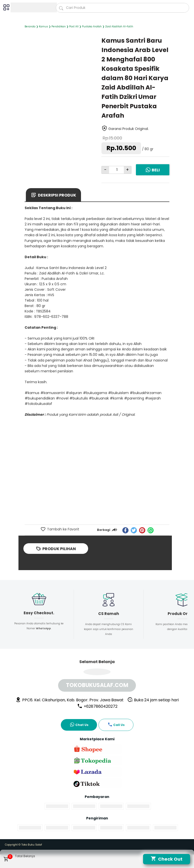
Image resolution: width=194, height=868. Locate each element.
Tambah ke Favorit (63, 529)
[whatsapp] (151, 530)
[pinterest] (142, 530)
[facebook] (125, 530)
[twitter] (134, 530)
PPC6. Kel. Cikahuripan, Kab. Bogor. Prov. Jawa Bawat (70, 700)
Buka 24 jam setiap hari (153, 700)
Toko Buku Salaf (32, 845)
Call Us (116, 724)
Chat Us (79, 724)
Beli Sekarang (153, 173)
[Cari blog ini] (122, 8)
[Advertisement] (97, 487)
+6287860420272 (97, 706)
